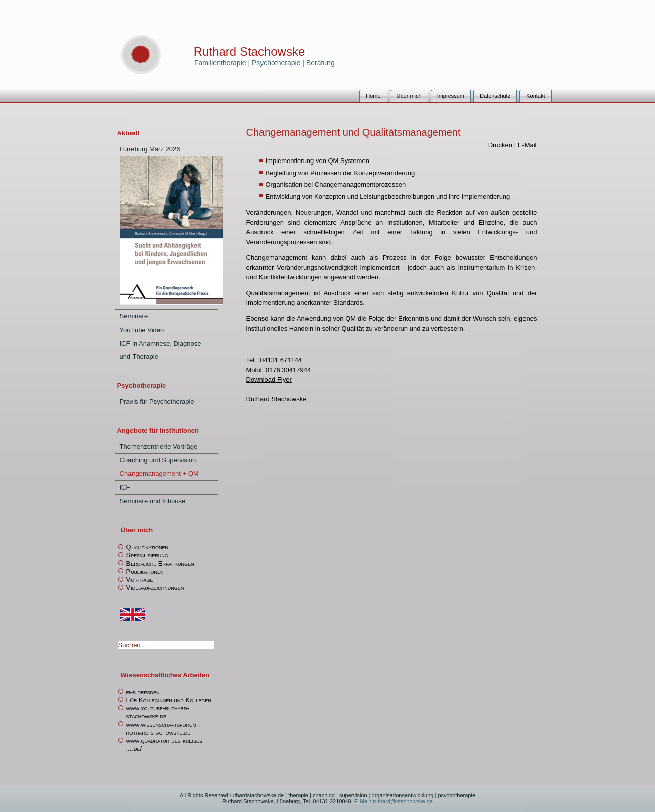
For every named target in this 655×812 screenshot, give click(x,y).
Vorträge (140, 580)
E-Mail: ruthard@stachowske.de (393, 801)
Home (373, 96)
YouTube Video (142, 330)
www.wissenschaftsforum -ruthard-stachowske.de (164, 728)
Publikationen (145, 572)
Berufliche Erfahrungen (160, 563)
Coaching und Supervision (158, 460)
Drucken (501, 145)
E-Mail (527, 145)
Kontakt (535, 96)
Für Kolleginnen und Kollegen (169, 700)
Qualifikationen (147, 547)
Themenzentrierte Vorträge (159, 447)
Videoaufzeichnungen (155, 588)
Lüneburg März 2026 (150, 149)
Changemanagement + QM (159, 474)
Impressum (451, 96)
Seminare (134, 316)
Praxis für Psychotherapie (157, 401)
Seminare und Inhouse (153, 501)
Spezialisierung (147, 555)
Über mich (409, 96)
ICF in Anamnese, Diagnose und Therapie (161, 350)
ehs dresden (143, 692)
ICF (125, 487)
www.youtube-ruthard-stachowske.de (158, 712)
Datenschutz (495, 96)
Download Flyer (269, 379)
